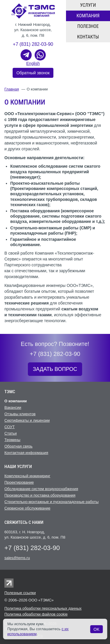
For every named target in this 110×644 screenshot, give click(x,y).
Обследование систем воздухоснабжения (41, 489)
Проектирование (19, 482)
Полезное (88, 26)
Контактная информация (26, 453)
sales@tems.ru (17, 558)
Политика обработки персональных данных (43, 608)
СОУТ (10, 427)
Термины (12, 440)
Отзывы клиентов (20, 414)
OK (97, 629)
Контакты (88, 37)
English (33, 63)
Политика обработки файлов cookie (36, 614)
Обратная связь (18, 446)
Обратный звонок (33, 73)
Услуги (88, 5)
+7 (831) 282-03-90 (33, 44)
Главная (12, 89)
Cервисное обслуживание (27, 508)
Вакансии (13, 407)
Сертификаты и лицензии (27, 420)
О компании (16, 401)
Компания (88, 16)
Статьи (11, 433)
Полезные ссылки (20, 593)
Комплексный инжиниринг (27, 476)
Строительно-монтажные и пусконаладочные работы (51, 502)
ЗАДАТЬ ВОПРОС (55, 369)
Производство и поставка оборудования (40, 495)
